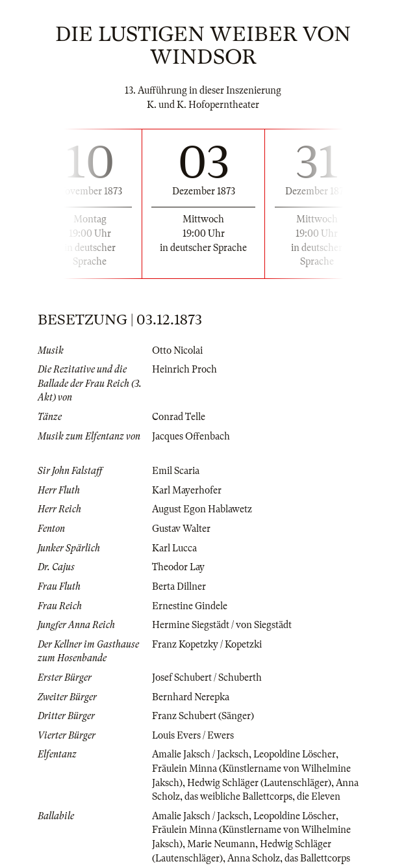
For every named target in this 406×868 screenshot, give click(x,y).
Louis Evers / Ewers (193, 735)
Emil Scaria (176, 471)
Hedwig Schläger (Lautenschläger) (259, 783)
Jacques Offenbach (191, 436)
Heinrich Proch (184, 369)
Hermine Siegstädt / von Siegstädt (222, 625)
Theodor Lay (178, 567)
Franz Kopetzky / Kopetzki (207, 644)
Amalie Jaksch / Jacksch (200, 754)
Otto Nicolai (177, 350)
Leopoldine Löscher (295, 754)
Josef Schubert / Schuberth (207, 677)
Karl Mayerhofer (187, 490)
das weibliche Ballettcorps (238, 796)
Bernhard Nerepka (191, 697)
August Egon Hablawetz (202, 509)
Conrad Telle (179, 417)
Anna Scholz (254, 858)
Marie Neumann (221, 844)
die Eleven (319, 796)
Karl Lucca (174, 548)
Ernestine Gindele (190, 606)
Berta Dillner (179, 586)
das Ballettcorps (317, 858)
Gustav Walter (181, 529)
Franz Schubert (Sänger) (203, 716)
